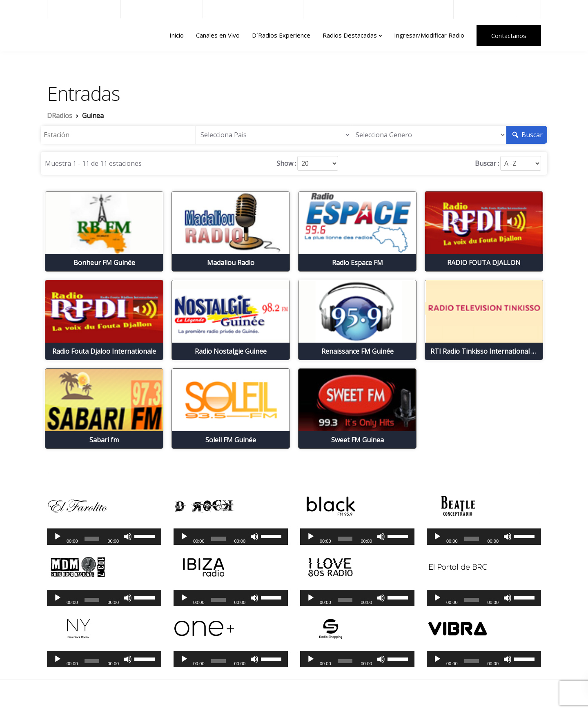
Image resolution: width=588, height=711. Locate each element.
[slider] (92, 539)
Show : (286, 163)
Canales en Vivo (218, 35)
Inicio (177, 35)
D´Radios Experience (281, 35)
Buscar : (487, 163)
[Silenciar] (128, 537)
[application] (104, 537)
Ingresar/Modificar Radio (429, 35)
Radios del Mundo (486, 9)
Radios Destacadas (350, 35)
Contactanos (509, 36)
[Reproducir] (58, 537)
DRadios (65, 36)
